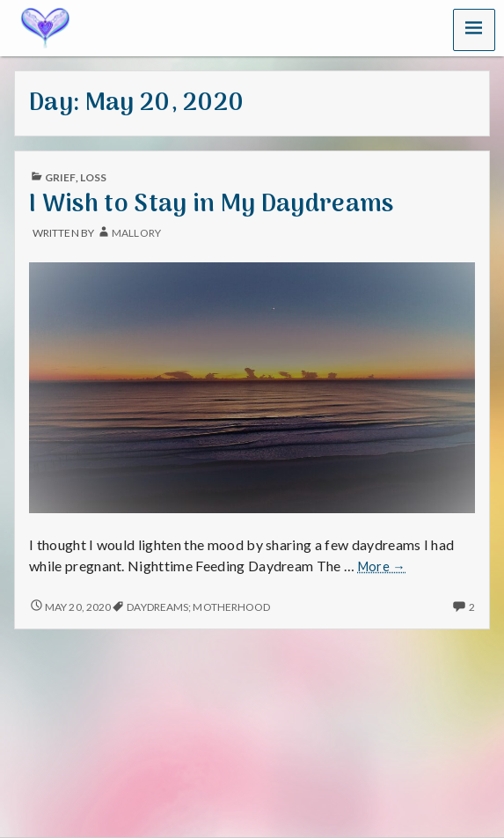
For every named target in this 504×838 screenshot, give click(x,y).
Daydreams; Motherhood (198, 607)
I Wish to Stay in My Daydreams (212, 205)
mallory (136, 233)
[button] (474, 30)
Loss (93, 177)
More (382, 567)
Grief (60, 177)
